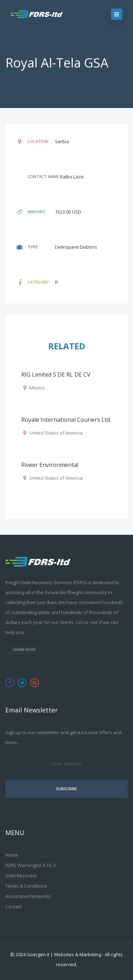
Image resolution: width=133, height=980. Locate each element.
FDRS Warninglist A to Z (31, 865)
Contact (13, 906)
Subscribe (66, 789)
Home (12, 855)
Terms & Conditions (26, 886)
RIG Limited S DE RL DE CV (56, 375)
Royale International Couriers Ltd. (66, 420)
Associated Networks (28, 896)
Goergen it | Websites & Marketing (64, 954)
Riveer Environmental (50, 465)
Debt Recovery (21, 876)
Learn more (24, 650)
